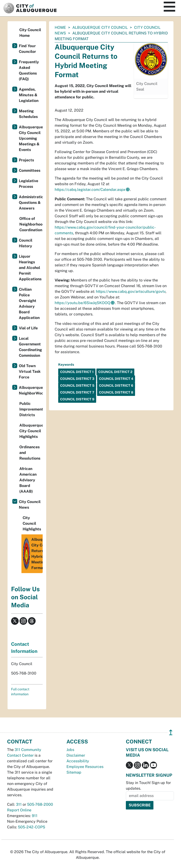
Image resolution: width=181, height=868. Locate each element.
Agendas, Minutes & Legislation (29, 95)
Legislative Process (29, 184)
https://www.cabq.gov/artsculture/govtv (131, 291)
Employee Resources (85, 767)
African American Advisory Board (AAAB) (28, 480)
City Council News (30, 505)
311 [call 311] (19, 804)
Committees (30, 170)
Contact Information (24, 648)
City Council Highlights (32, 523)
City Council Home (30, 33)
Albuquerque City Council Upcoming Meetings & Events (31, 138)
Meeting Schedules (28, 114)
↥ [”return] (171, 732)
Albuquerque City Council (100, 27)
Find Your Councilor (27, 49)
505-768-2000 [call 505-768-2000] (40, 804)
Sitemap (74, 772)
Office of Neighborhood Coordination (31, 224)
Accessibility (78, 761)
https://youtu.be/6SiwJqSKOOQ (82, 303)
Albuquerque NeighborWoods (31, 390)
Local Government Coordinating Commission (30, 347)
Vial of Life (28, 328)
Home (60, 27)
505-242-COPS (32, 827)
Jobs (70, 750)
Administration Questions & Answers (31, 203)
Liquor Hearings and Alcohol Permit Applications (30, 268)
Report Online (19, 810)
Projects (26, 160)
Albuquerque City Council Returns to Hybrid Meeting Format (33, 554)
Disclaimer (76, 755)
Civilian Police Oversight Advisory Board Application (29, 304)
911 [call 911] (35, 816)
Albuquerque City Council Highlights (31, 431)
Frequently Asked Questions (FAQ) (29, 70)
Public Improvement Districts (31, 409)
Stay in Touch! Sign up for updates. (148, 786)
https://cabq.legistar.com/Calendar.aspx (90, 190)
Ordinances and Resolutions (30, 453)
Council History (26, 243)
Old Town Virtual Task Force (30, 371)
